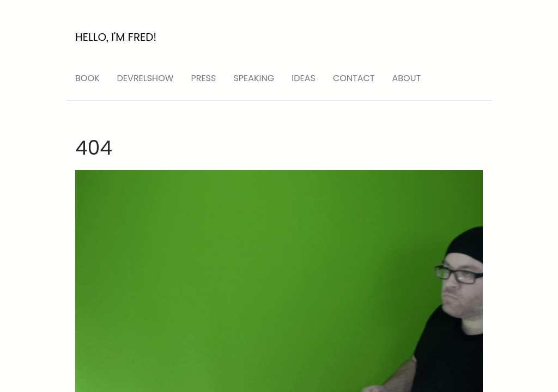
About (407, 78)
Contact (354, 78)
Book (87, 78)
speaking (254, 78)
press (203, 78)
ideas (304, 78)
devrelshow (145, 78)
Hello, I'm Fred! (116, 37)
